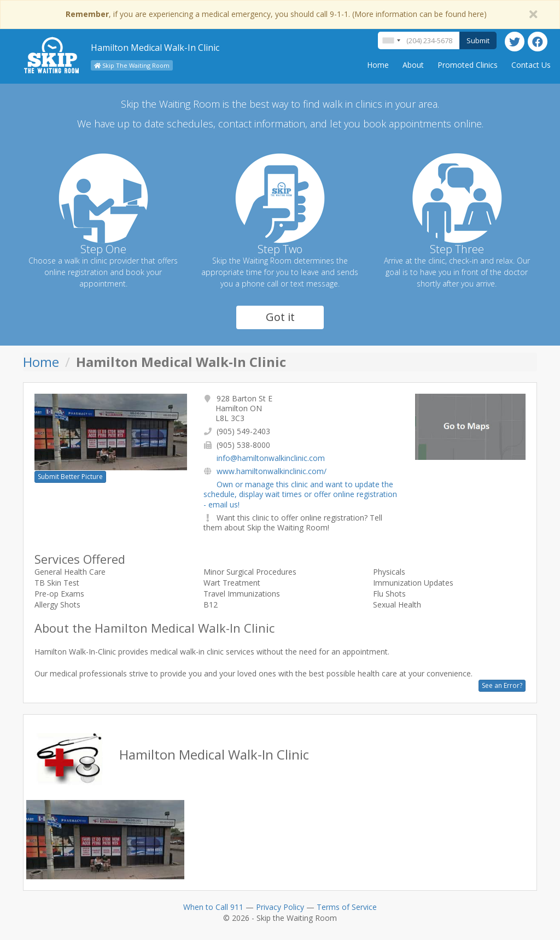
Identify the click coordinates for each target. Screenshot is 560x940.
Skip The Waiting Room (132, 65)
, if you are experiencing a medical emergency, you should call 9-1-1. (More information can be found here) (276, 14)
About (413, 65)
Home (378, 65)
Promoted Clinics (468, 65)
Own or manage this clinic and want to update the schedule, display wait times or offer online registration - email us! (300, 494)
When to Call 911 (213, 907)
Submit (478, 40)
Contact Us (531, 65)
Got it (280, 317)
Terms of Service (347, 907)
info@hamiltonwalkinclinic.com (271, 458)
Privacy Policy (280, 907)
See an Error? (502, 685)
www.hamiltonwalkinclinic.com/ (272, 471)
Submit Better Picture (70, 477)
